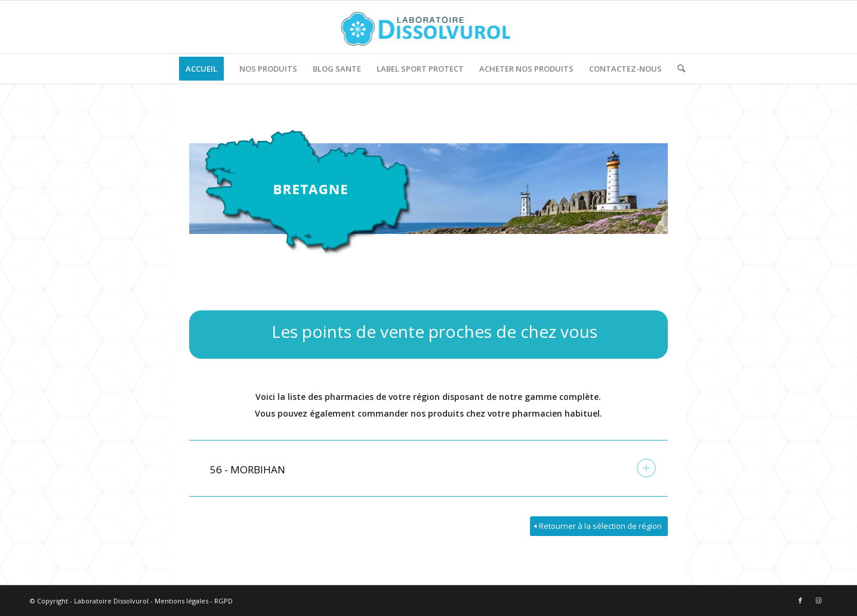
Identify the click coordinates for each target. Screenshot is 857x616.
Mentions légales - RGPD (194, 601)
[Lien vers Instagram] (818, 600)
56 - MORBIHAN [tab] (433, 468)
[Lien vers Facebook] (800, 600)
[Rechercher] (677, 69)
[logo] (429, 27)
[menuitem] (201, 69)
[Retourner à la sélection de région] (599, 526)
